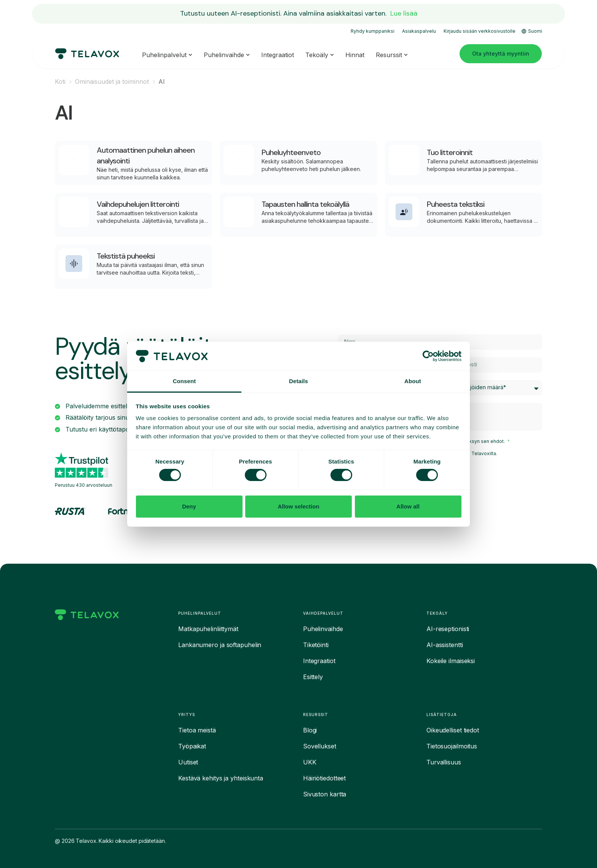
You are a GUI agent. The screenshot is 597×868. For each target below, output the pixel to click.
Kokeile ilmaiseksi (451, 661)
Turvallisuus (444, 762)
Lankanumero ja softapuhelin (220, 645)
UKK (310, 762)
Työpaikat (192, 746)
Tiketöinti (316, 645)
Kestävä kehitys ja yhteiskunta (221, 778)
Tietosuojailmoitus (452, 746)
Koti (60, 82)
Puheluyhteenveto (291, 152)
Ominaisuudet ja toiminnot (112, 82)
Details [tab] (298, 381)
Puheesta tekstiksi (456, 204)
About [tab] (413, 381)
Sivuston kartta (325, 794)
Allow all (408, 506)
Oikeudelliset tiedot (453, 730)
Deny (189, 506)
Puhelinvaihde (323, 629)
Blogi (310, 730)
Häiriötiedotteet (324, 778)
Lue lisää (404, 13)
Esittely (313, 677)
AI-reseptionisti (448, 629)
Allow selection (298, 506)
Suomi (532, 31)
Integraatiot (319, 661)
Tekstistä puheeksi (126, 256)
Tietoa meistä (197, 730)
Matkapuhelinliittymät (208, 629)
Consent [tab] (184, 381)
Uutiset (188, 762)
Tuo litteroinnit (450, 152)
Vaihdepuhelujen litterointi (138, 204)
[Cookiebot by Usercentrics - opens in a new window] (428, 356)
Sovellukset (320, 746)
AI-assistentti (445, 645)
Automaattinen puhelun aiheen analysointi (146, 155)
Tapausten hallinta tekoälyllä (305, 204)
